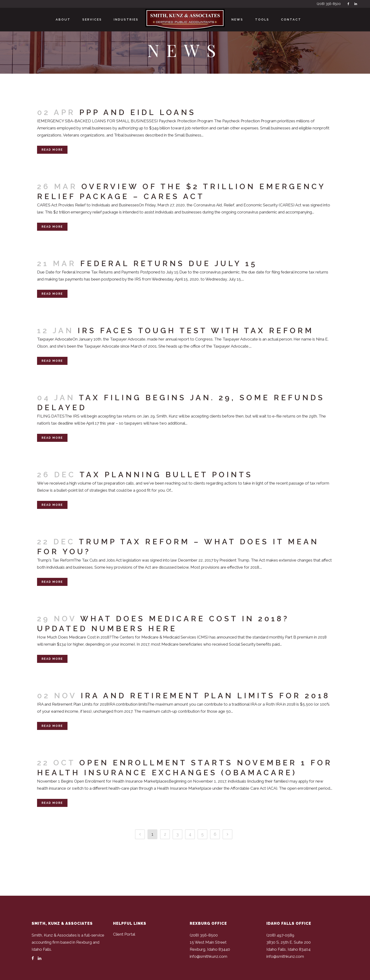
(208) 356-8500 (329, 4)
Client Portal (124, 934)
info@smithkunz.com (208, 956)
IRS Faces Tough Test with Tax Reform (196, 330)
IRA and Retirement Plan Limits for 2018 (205, 696)
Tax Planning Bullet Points (166, 475)
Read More (52, 150)
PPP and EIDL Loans (138, 112)
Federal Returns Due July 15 (169, 263)
